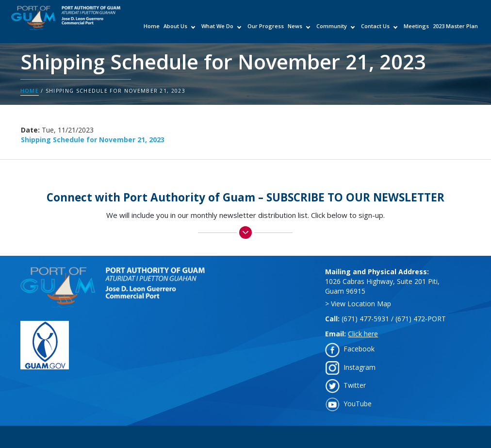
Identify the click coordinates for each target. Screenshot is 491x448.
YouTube (358, 404)
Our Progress (266, 26)
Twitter (355, 385)
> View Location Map (358, 304)
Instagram (360, 367)
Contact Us (375, 26)
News (295, 26)
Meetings (416, 26)
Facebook (359, 349)
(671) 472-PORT (421, 319)
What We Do (217, 26)
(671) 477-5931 (365, 319)
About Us (175, 26)
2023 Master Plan (455, 26)
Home (152, 26)
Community (332, 26)
